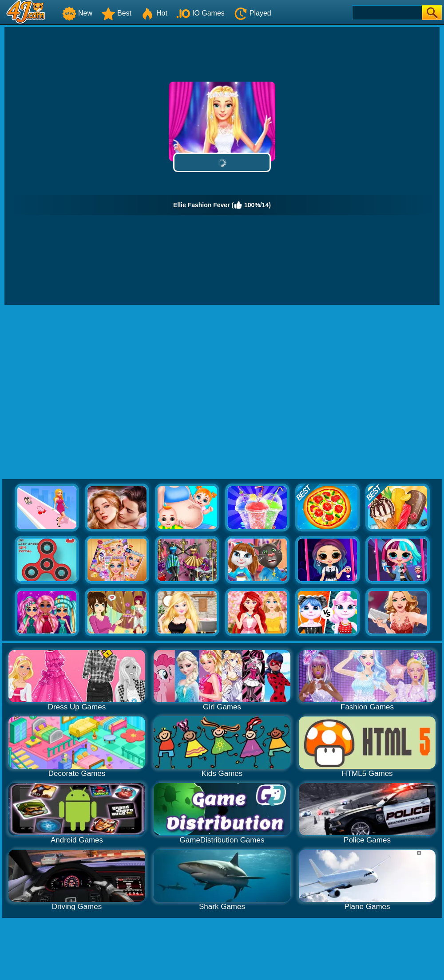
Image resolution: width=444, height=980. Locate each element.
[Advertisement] (83, 392)
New (77, 13)
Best (116, 13)
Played (252, 13)
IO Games (200, 13)
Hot (154, 13)
